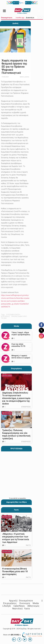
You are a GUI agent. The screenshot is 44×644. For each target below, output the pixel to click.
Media (16, 326)
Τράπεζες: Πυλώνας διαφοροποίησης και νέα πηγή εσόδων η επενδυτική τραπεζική (16, 434)
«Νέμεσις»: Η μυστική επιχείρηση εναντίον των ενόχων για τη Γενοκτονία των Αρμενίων (16, 538)
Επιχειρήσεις (16, 369)
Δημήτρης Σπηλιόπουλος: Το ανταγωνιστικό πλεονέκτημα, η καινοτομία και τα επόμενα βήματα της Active (16, 398)
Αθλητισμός (33, 606)
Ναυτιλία (17, 609)
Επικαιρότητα (26, 601)
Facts (28, 545)
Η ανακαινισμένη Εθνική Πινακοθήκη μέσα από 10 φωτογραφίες (15, 571)
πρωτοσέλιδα (14, 498)
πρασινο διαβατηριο (19, 316)
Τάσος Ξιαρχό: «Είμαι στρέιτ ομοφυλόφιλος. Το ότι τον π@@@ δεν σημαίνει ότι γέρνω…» (21, 336)
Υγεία (27, 609)
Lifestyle (7, 606)
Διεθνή (15, 23)
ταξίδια (4, 318)
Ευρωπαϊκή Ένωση (13, 315)
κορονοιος (5, 316)
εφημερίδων (23, 498)
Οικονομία (25, 603)
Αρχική (13, 601)
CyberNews (19, 606)
